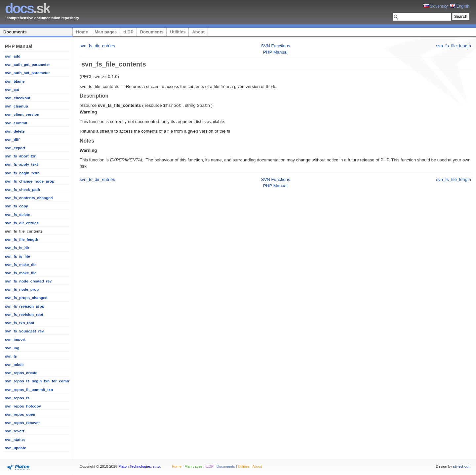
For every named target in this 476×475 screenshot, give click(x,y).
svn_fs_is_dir (17, 248)
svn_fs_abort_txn (21, 156)
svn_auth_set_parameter (27, 73)
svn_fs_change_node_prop (30, 181)
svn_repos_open (20, 414)
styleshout (461, 466)
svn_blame (15, 81)
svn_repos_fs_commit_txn (29, 390)
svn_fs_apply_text (21, 164)
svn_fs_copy (17, 206)
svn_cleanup (17, 106)
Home (82, 32)
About (198, 32)
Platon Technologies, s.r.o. (139, 466)
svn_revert (15, 431)
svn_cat (12, 90)
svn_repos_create (21, 373)
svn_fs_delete (18, 215)
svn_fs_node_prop (22, 289)
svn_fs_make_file (21, 273)
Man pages (106, 32)
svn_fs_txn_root (20, 323)
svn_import (15, 339)
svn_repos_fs (17, 398)
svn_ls (11, 356)
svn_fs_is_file (18, 256)
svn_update (16, 448)
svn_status (15, 440)
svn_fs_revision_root (24, 315)
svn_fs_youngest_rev (24, 331)
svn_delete (15, 131)
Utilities (178, 32)
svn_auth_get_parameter (27, 65)
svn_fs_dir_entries (22, 223)
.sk (27, 8)
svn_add (13, 56)
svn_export (15, 148)
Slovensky (436, 6)
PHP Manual (275, 52)
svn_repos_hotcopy (23, 406)
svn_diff (12, 140)
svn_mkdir (15, 365)
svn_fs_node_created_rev (28, 281)
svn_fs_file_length (21, 239)
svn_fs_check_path (22, 190)
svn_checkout (18, 98)
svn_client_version (22, 114)
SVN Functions (276, 46)
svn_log (12, 348)
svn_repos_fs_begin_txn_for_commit (39, 381)
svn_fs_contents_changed (29, 198)
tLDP (128, 32)
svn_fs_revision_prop (25, 306)
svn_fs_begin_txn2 (22, 173)
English (460, 6)
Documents (15, 32)
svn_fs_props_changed (26, 298)
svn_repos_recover (22, 423)
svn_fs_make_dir (20, 265)
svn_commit (16, 123)
